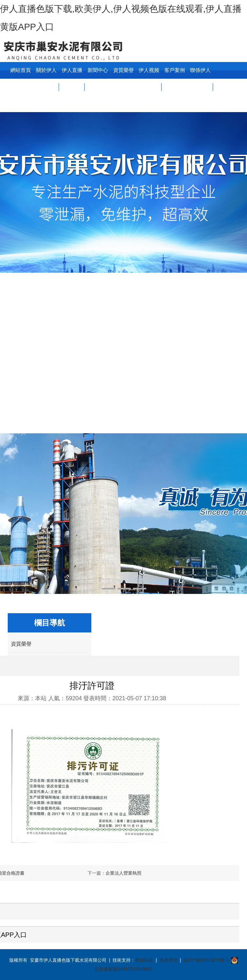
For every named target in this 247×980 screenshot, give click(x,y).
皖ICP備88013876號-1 (206, 960)
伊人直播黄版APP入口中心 (72, 87)
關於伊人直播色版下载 (46, 87)
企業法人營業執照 (123, 873)
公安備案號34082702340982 (123, 969)
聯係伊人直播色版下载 (200, 87)
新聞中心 (98, 70)
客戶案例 (175, 70)
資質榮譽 (123, 70)
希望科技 (144, 960)
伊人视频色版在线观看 (149, 87)
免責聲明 (169, 960)
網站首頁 (21, 70)
